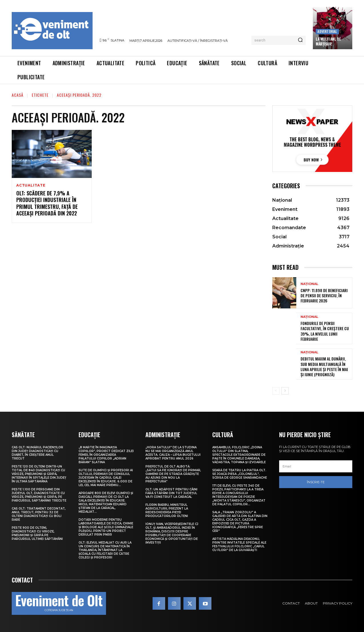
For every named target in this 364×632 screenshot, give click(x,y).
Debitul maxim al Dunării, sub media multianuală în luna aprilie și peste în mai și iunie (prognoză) (324, 366)
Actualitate (31, 185)
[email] (316, 466)
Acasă (18, 95)
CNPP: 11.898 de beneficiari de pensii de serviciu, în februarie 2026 (324, 295)
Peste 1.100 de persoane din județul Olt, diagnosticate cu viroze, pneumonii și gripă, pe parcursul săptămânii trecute (39, 495)
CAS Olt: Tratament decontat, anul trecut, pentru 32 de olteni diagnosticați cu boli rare (39, 514)
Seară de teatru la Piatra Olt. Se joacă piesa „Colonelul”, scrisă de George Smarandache (240, 474)
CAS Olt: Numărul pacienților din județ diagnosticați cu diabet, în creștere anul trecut (37, 453)
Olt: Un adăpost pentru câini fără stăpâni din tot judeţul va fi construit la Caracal (171, 493)
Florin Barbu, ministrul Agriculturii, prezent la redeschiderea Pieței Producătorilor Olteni (167, 510)
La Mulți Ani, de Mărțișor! (328, 41)
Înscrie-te (316, 482)
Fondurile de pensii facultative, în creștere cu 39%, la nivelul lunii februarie (325, 331)
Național (309, 284)
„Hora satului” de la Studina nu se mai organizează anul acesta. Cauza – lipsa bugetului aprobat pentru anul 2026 (173, 453)
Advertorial (327, 31)
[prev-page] (276, 391)
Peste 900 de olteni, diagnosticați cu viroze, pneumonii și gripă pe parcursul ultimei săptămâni (37, 533)
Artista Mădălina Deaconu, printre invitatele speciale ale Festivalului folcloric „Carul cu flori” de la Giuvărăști (239, 544)
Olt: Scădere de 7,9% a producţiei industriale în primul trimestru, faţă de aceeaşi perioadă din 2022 (47, 203)
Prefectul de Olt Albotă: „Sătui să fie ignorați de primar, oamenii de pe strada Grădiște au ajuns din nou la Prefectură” (173, 474)
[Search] (300, 40)
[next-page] (285, 391)
